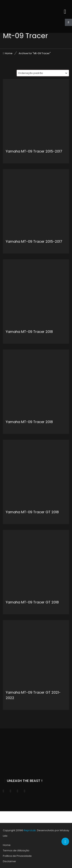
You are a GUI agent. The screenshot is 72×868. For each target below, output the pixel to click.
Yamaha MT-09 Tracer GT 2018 (32, 512)
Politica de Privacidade (17, 856)
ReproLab (30, 830)
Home (9, 53)
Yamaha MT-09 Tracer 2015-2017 (34, 151)
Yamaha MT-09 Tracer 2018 (29, 332)
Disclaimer (10, 861)
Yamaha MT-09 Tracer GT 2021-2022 (33, 695)
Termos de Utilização (16, 850)
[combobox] (43, 73)
